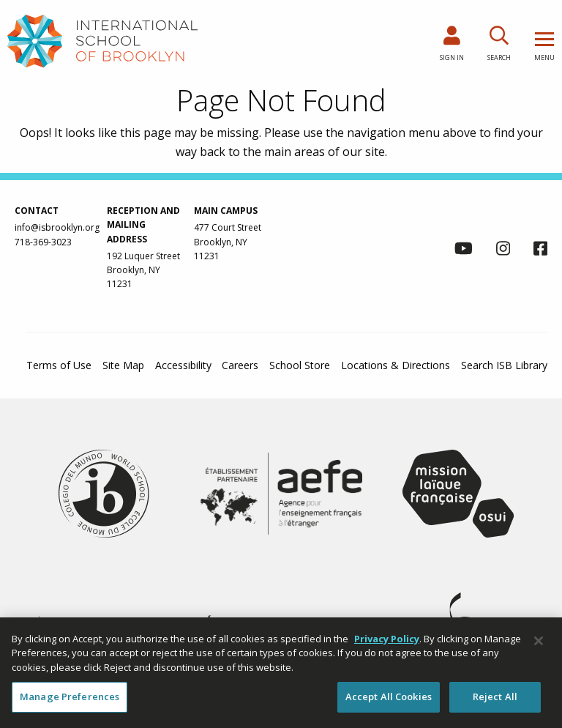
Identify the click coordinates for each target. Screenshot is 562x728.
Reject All (495, 697)
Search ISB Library (504, 365)
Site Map (123, 365)
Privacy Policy (387, 639)
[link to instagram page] (503, 250)
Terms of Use (59, 365)
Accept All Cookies (389, 697)
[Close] (539, 641)
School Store (300, 365)
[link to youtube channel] (464, 250)
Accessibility (183, 365)
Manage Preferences (70, 697)
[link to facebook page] (540, 250)
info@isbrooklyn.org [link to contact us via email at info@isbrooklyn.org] (57, 227)
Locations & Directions (396, 365)
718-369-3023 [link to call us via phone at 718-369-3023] (43, 242)
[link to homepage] (102, 40)
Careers (240, 365)
